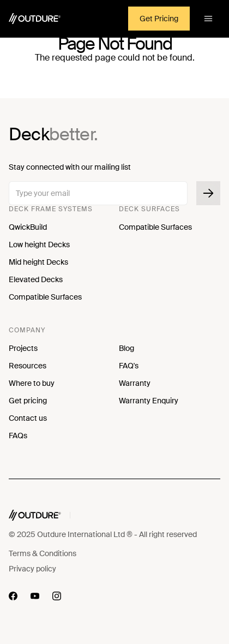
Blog (126, 348)
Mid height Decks (38, 262)
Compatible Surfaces (45, 297)
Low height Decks (39, 245)
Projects (23, 348)
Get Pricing (159, 19)
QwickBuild (28, 227)
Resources (28, 366)
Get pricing (28, 401)
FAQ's (129, 366)
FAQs (18, 436)
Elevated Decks (36, 279)
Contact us (28, 418)
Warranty (135, 383)
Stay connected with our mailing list (70, 167)
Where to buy (32, 383)
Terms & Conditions (43, 553)
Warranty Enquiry (149, 401)
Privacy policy (32, 569)
